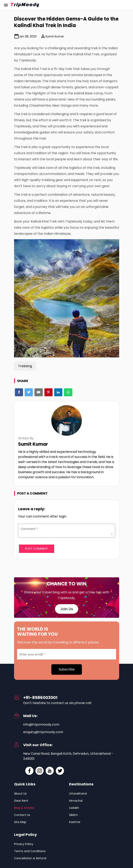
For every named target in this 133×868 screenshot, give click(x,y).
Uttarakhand (78, 794)
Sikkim (73, 815)
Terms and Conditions (30, 851)
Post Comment (37, 549)
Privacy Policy (24, 844)
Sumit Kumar (52, 36)
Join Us (67, 609)
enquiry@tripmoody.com (43, 732)
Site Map (20, 822)
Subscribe (67, 669)
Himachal (76, 801)
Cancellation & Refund (30, 858)
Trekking (25, 366)
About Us (20, 794)
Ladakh (74, 808)
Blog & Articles (24, 808)
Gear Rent (21, 801)
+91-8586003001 (40, 698)
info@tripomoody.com (41, 724)
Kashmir (75, 822)
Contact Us (22, 815)
